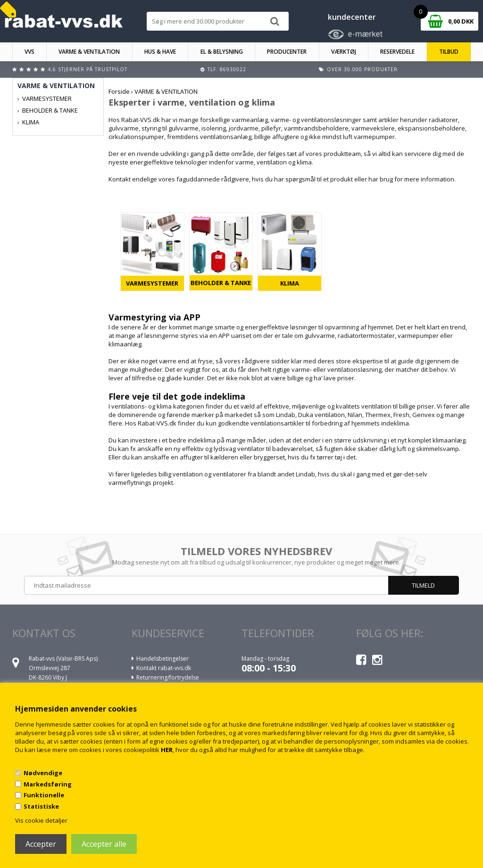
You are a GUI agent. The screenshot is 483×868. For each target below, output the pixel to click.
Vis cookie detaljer (41, 820)
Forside (119, 91)
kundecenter (352, 17)
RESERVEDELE (397, 52)
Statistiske (41, 806)
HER (167, 750)
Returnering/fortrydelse (168, 677)
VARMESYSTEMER (152, 283)
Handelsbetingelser (162, 659)
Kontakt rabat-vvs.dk (164, 668)
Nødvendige (43, 773)
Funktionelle (44, 795)
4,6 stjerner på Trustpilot (87, 69)
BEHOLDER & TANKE (221, 283)
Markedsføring (48, 784)
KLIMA (290, 283)
